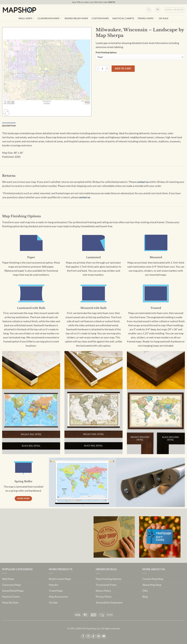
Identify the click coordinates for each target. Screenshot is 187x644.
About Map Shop (152, 585)
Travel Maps (146, 18)
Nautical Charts (123, 18)
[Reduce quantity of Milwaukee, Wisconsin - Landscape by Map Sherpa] (97, 69)
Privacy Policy (104, 597)
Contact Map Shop (153, 579)
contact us (143, 182)
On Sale (164, 18)
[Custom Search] (149, 10)
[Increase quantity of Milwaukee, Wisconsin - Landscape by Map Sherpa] (107, 69)
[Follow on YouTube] (104, 636)
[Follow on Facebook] (83, 636)
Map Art (54, 585)
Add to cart (123, 68)
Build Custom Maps (60, 579)
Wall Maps (26, 18)
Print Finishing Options (106, 53)
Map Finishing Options (109, 579)
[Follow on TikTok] (93, 636)
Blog (145, 597)
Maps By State (10, 603)
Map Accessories (58, 597)
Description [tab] (9, 126)
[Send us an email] (99, 636)
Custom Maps (100, 18)
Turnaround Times (106, 585)
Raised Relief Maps (76, 18)
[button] (158, 10)
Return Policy (103, 591)
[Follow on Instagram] (88, 636)
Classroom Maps (49, 18)
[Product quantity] (102, 69)
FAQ (145, 591)
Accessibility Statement (109, 603)
